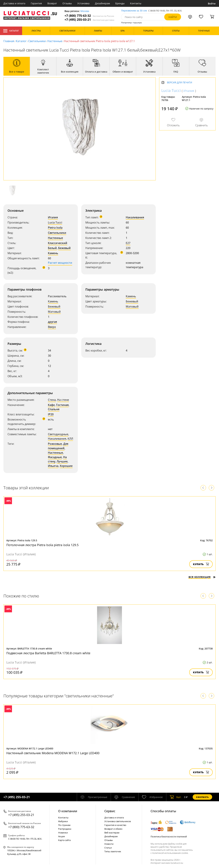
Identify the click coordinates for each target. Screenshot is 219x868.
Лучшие (62, 461)
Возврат (52, 3)
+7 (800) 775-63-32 (89, 16)
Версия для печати (180, 83)
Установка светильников (118, 821)
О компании (68, 811)
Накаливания (135, 217)
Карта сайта (64, 840)
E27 (128, 243)
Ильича (53, 466)
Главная (9, 41)
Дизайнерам (102, 3)
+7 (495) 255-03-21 (89, 20)
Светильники (37, 41)
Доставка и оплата (14, 3)
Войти (212, 4)
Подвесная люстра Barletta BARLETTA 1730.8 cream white (48, 653)
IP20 (51, 414)
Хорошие (66, 466)
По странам (64, 825)
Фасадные (55, 457)
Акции (62, 836)
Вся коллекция (202, 577)
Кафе (51, 405)
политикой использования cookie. (170, 853)
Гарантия (36, 3)
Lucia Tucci (55, 222)
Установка (83, 3)
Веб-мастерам (112, 833)
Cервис (110, 811)
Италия (53, 217)
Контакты (136, 3)
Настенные (55, 41)
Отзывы (67, 3)
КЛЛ (70, 439)
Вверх (52, 327)
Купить (201, 564)
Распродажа (65, 829)
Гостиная (62, 405)
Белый (52, 248)
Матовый (54, 312)
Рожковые (55, 444)
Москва (85, 11)
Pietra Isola (55, 228)
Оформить (202, 797)
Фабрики (63, 821)
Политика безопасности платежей (169, 837)
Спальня (54, 409)
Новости (109, 844)
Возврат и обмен (113, 829)
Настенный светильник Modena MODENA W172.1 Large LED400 (53, 753)
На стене (63, 400)
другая (52, 322)
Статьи (108, 848)
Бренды (120, 3)
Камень (53, 253)
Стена (52, 400)
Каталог (11, 31)
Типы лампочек (113, 851)
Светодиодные (58, 434)
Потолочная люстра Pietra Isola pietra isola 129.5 (42, 545)
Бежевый (64, 248)
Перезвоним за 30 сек (134, 11)
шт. (176, 797)
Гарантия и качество (115, 825)
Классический (58, 243)
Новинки (63, 833)
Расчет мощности (60, 263)
